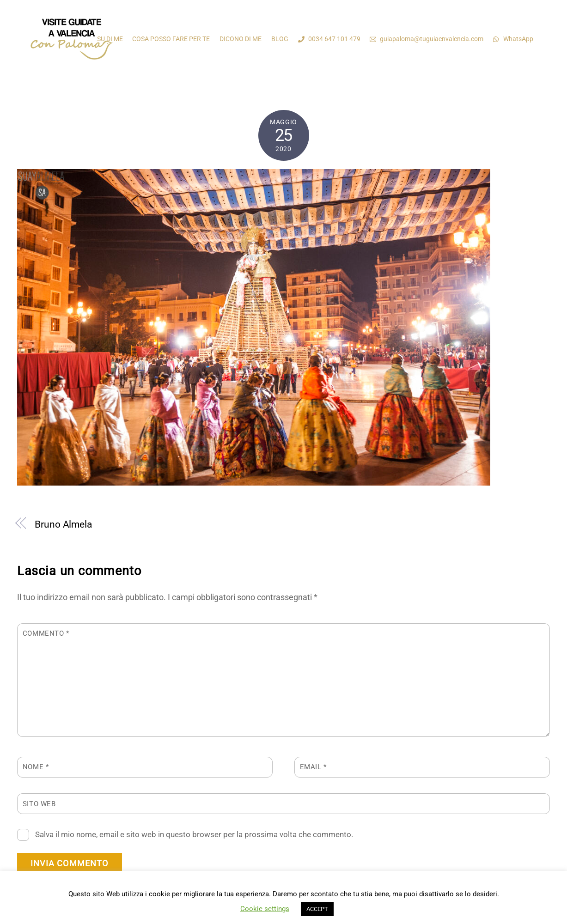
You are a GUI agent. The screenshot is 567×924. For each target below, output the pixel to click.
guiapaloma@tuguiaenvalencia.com (427, 39)
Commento (46, 633)
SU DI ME (110, 39)
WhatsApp (513, 39)
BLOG (280, 39)
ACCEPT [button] (317, 909)
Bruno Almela (63, 524)
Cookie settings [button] (265, 909)
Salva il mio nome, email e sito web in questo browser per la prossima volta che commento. (194, 834)
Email (313, 767)
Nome (36, 767)
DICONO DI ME (241, 39)
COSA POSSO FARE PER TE (171, 39)
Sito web (39, 804)
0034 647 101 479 (329, 39)
